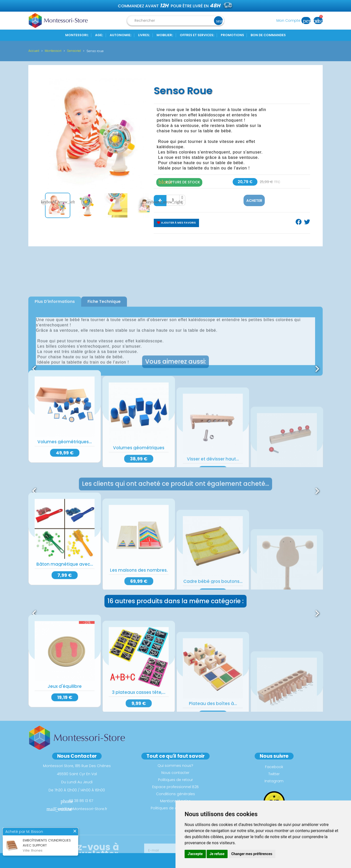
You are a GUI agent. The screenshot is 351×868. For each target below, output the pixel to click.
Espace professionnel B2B (175, 787)
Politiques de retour (175, 780)
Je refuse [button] (217, 854)
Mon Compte (295, 20)
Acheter (254, 201)
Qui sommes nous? (175, 766)
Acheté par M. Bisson (24, 832)
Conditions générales (175, 794)
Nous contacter (175, 773)
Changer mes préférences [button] (252, 854)
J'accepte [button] (195, 854)
